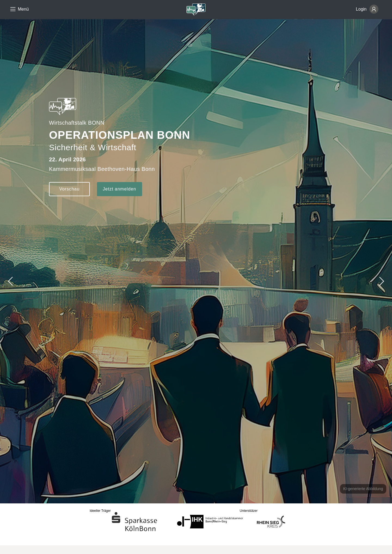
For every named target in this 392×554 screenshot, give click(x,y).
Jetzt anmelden (120, 189)
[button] (381, 281)
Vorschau (70, 189)
